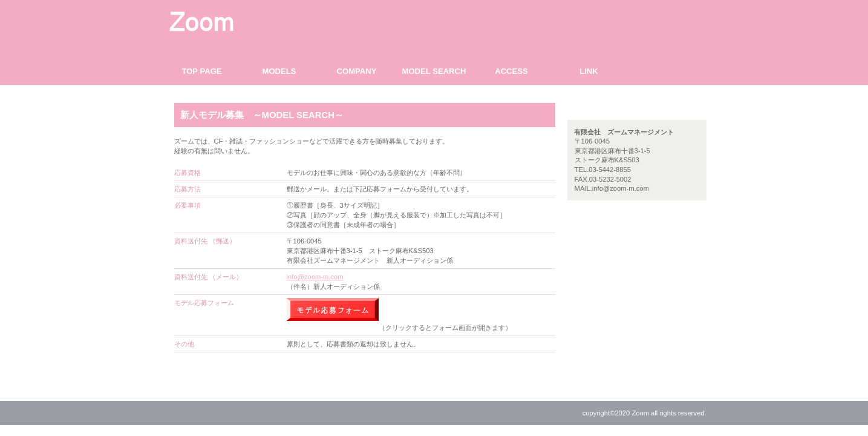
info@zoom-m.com (315, 277)
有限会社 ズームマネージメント (280, 21)
